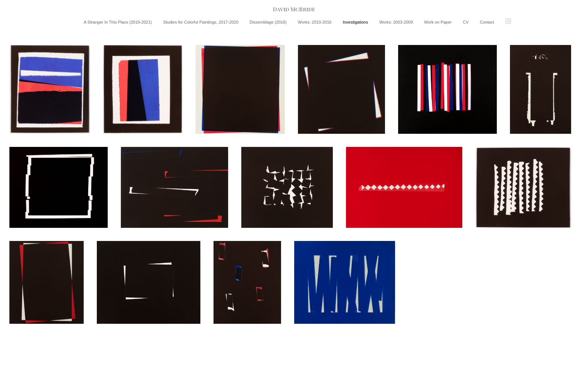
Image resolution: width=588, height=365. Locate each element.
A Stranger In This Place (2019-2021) (118, 22)
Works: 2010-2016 (315, 22)
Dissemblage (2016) (268, 22)
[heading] (294, 9)
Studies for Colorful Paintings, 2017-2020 (201, 22)
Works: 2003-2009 (396, 22)
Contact (487, 22)
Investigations (355, 22)
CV (466, 22)
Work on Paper (438, 22)
